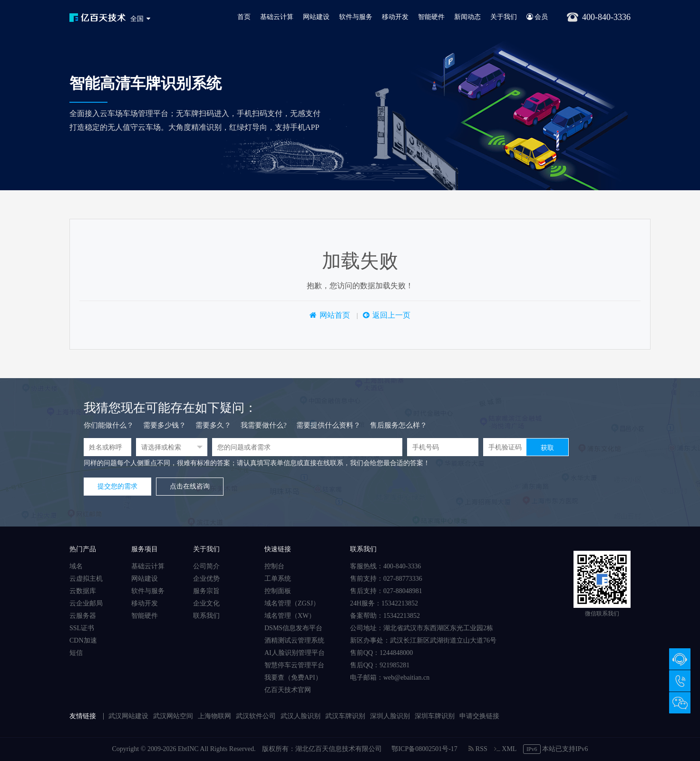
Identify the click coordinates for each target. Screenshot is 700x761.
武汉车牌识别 (345, 716)
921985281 (394, 665)
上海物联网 (214, 716)
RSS (478, 749)
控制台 (274, 566)
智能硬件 (431, 17)
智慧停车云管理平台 (294, 665)
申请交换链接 (479, 716)
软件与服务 (356, 17)
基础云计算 (277, 17)
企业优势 (206, 579)
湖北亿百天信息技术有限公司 (339, 749)
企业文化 (206, 603)
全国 (137, 19)
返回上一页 (391, 315)
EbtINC (188, 749)
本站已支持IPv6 (556, 749)
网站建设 (316, 17)
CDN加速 (83, 640)
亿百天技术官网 (288, 690)
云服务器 (83, 616)
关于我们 (504, 17)
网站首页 (335, 315)
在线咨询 (680, 659)
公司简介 (206, 566)
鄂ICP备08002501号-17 (424, 749)
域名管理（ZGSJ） (292, 603)
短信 (76, 653)
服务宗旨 (206, 591)
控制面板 (278, 591)
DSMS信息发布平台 (293, 628)
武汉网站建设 (128, 716)
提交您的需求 (117, 486)
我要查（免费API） (293, 678)
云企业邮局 (86, 603)
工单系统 (278, 579)
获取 (547, 448)
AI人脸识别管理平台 (295, 653)
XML (505, 749)
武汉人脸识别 (301, 716)
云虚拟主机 (86, 579)
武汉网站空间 (173, 716)
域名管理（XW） (290, 616)
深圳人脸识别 (390, 716)
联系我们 (206, 616)
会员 (537, 17)
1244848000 (396, 653)
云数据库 (83, 591)
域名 (76, 566)
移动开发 (395, 17)
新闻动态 (467, 17)
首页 (244, 17)
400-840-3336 (680, 681)
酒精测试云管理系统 (294, 640)
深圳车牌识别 (435, 716)
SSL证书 (82, 628)
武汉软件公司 (256, 716)
